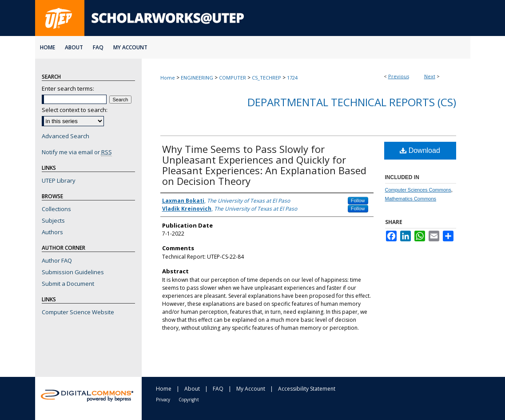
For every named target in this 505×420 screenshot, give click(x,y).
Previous (399, 76)
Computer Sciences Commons (418, 190)
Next (430, 76)
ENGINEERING (197, 78)
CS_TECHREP (266, 78)
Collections (56, 209)
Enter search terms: (68, 88)
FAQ (218, 389)
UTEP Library (59, 180)
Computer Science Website (78, 312)
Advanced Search (66, 136)
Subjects (53, 220)
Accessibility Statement (307, 389)
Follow (358, 200)
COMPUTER (233, 78)
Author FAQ (57, 260)
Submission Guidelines (73, 272)
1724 (292, 78)
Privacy (163, 400)
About (192, 389)
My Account (251, 389)
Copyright (189, 400)
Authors (52, 232)
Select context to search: (75, 110)
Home (168, 78)
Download (420, 150)
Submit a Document (68, 284)
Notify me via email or (77, 152)
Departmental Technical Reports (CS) (352, 102)
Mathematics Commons (411, 199)
